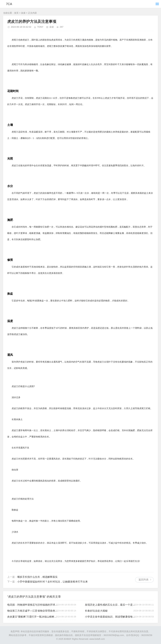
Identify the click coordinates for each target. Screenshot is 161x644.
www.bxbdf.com (97, 639)
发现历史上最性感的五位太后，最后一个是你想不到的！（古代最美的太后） (111, 605)
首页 (16, 13)
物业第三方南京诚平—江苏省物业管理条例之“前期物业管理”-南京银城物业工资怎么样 (33, 611)
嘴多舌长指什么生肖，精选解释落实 (37, 577)
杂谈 (23, 13)
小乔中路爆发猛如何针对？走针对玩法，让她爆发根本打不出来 (53, 582)
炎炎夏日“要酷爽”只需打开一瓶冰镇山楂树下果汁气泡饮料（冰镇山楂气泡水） (33, 617)
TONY (40, 27)
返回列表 (144, 580)
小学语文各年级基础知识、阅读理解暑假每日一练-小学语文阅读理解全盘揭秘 (111, 617)
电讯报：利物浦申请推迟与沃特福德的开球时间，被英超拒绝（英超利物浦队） (33, 605)
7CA (9, 4)
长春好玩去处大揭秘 (96, 611)
